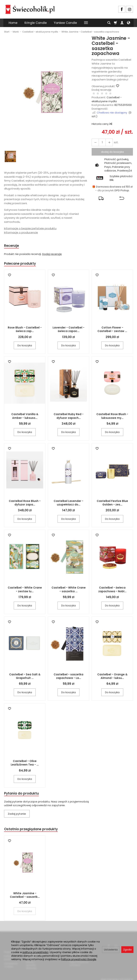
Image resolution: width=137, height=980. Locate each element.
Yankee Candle (65, 23)
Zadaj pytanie (17, 815)
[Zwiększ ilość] (95, 139)
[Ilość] (101, 139)
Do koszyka (25, 346)
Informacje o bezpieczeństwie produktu (30, 228)
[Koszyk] (115, 23)
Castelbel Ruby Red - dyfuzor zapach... (69, 417)
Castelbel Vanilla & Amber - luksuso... (25, 417)
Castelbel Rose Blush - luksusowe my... (112, 417)
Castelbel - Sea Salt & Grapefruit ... (25, 677)
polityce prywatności (35, 952)
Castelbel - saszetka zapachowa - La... (68, 677)
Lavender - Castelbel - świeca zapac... (68, 330)
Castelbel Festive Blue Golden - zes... (112, 504)
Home (13, 23)
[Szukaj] (109, 23)
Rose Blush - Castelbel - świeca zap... (25, 330)
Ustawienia (111, 950)
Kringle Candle (36, 23)
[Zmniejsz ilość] (107, 139)
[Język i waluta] (129, 23)
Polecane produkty (22, 264)
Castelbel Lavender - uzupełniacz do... (68, 504)
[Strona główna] (30, 9)
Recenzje (12, 246)
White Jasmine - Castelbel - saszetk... (25, 897)
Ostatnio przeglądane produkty (33, 831)
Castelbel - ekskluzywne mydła (107, 96)
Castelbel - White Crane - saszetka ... (69, 590)
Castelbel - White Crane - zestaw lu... (25, 590)
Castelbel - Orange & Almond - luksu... (112, 677)
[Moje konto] (122, 23)
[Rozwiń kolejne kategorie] (86, 23)
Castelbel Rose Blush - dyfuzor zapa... (25, 504)
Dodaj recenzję (52, 255)
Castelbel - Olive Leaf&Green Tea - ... (25, 764)
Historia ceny (102, 120)
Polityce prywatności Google (79, 959)
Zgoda (127, 950)
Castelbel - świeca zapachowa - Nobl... (112, 590)
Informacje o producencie (21, 232)
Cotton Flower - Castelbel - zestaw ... (112, 330)
